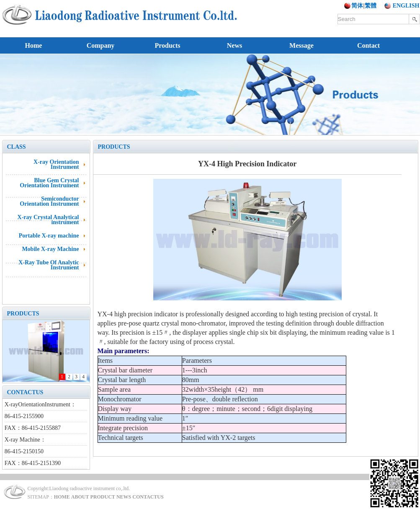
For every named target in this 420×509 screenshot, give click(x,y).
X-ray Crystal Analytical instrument (48, 220)
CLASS (17, 147)
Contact (368, 45)
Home (34, 45)
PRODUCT (103, 497)
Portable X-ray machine (49, 236)
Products (167, 45)
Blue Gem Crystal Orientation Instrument (49, 183)
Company (101, 45)
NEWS (124, 497)
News (234, 45)
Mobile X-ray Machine (50, 249)
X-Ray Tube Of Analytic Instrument (49, 265)
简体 (357, 6)
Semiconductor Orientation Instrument (49, 201)
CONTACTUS (25, 392)
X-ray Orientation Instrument (56, 164)
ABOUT (80, 497)
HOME (62, 497)
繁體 (371, 6)
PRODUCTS (23, 314)
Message (301, 45)
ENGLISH (406, 6)
